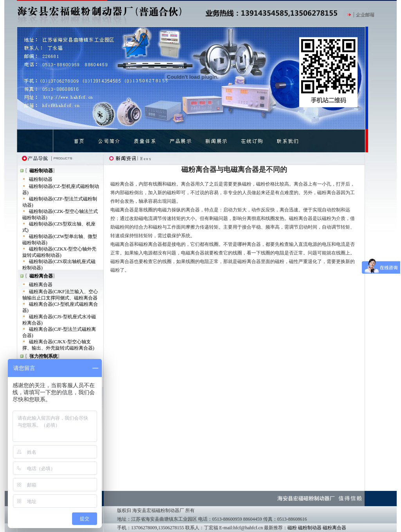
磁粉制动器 (41, 179)
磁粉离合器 (41, 285)
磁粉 (292, 528)
